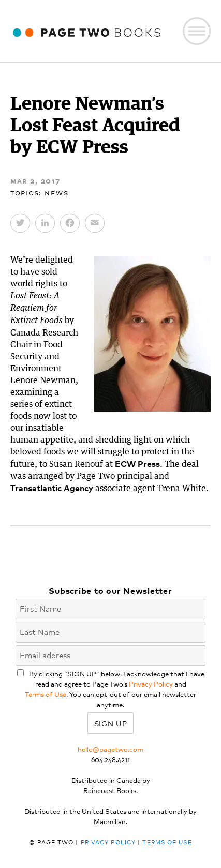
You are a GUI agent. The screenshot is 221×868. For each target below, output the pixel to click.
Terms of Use (46, 694)
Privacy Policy (151, 684)
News (56, 192)
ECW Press (137, 463)
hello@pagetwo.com (110, 749)
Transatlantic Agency (52, 488)
